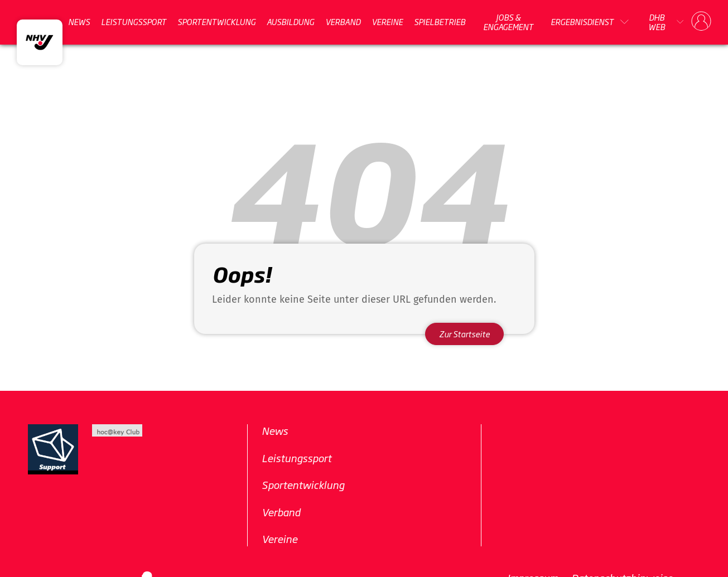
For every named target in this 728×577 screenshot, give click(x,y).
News (79, 22)
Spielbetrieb (440, 22)
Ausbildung (290, 22)
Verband (343, 22)
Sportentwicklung (216, 22)
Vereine (387, 22)
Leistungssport (134, 22)
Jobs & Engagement (508, 22)
